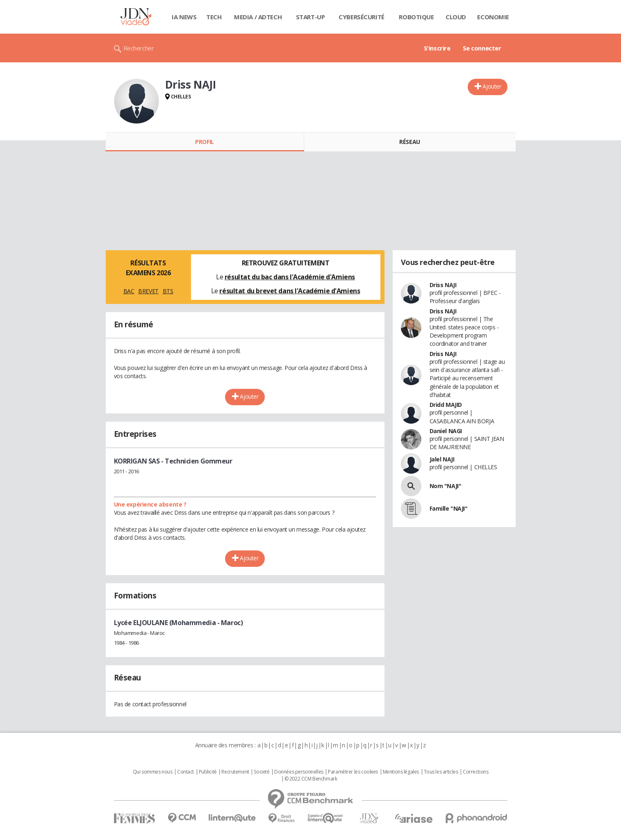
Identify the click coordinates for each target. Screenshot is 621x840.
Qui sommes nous (153, 772)
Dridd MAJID (446, 405)
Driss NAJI (443, 285)
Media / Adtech (258, 17)
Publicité (208, 772)
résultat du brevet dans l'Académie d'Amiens (290, 291)
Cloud (456, 17)
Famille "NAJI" (449, 508)
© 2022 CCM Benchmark (311, 779)
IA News (184, 17)
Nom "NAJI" (446, 486)
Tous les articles (441, 772)
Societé (262, 772)
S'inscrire (437, 48)
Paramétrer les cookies (353, 772)
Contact (185, 772)
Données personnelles (299, 772)
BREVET (148, 291)
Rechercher (139, 48)
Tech (214, 17)
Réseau (409, 142)
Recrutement (235, 772)
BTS (168, 291)
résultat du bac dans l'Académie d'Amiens (290, 277)
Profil (204, 142)
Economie (493, 17)
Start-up (310, 17)
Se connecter (482, 48)
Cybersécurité (362, 17)
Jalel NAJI (442, 459)
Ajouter (492, 86)
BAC (129, 291)
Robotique (416, 17)
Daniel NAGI (446, 431)
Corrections (475, 772)
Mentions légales (401, 772)
